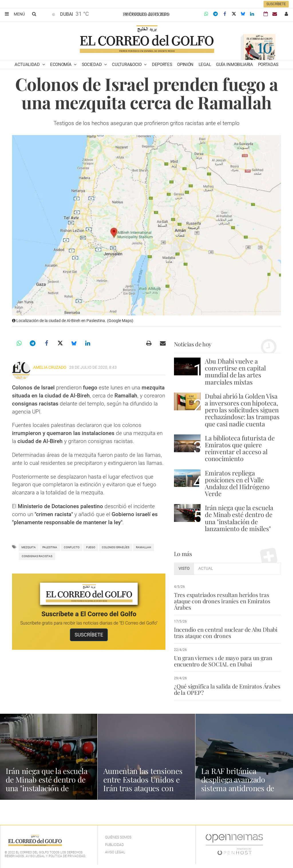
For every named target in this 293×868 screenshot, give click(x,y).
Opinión (185, 65)
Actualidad (28, 65)
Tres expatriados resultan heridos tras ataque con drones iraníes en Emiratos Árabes (221, 601)
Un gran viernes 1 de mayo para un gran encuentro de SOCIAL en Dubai (222, 661)
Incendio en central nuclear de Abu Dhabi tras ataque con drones (224, 633)
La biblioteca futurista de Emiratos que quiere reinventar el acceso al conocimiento (240, 448)
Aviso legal (115, 852)
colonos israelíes (116, 547)
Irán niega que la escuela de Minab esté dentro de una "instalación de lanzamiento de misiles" (239, 518)
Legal (205, 65)
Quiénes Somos (118, 837)
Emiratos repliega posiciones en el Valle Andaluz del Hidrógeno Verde (237, 483)
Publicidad (114, 845)
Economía (61, 65)
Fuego (91, 547)
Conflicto (72, 547)
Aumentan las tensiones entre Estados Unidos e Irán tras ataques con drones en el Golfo (145, 784)
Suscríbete (276, 4)
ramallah (143, 547)
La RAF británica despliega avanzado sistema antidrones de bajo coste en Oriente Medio (240, 788)
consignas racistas (37, 556)
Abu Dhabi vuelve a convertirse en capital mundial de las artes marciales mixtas (235, 371)
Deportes (162, 65)
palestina (50, 547)
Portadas (268, 65)
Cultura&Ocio (127, 65)
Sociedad (92, 65)
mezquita (29, 547)
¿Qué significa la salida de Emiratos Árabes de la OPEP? (226, 689)
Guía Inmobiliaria (234, 65)
